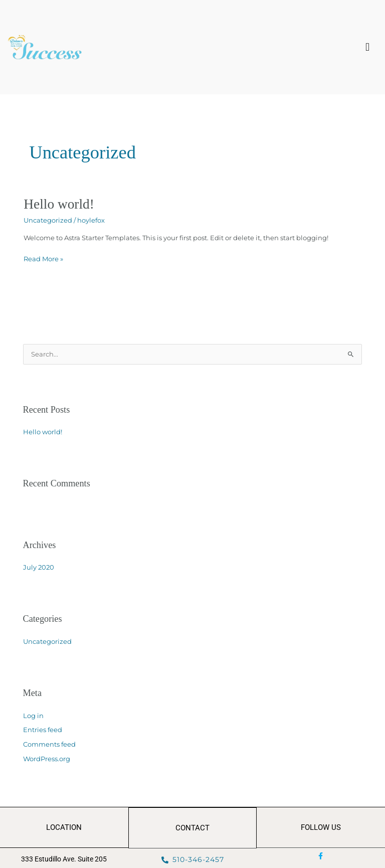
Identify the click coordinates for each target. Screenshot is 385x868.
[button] (368, 47)
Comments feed (49, 744)
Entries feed (43, 730)
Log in (33, 716)
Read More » (43, 258)
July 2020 (39, 567)
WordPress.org (47, 759)
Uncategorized (48, 220)
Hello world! (59, 204)
